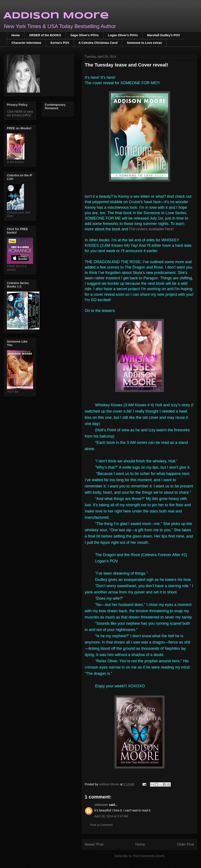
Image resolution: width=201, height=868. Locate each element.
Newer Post (94, 844)
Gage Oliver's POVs (85, 35)
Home (16, 35)
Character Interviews (26, 43)
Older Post (186, 844)
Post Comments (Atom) (149, 856)
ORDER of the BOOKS (45, 35)
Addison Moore (56, 16)
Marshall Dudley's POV (164, 35)
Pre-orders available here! (151, 229)
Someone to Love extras (144, 43)
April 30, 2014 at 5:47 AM (111, 816)
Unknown (101, 805)
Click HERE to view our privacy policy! (20, 113)
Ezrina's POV (60, 43)
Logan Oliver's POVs (123, 35)
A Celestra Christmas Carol (98, 43)
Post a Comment (101, 825)
